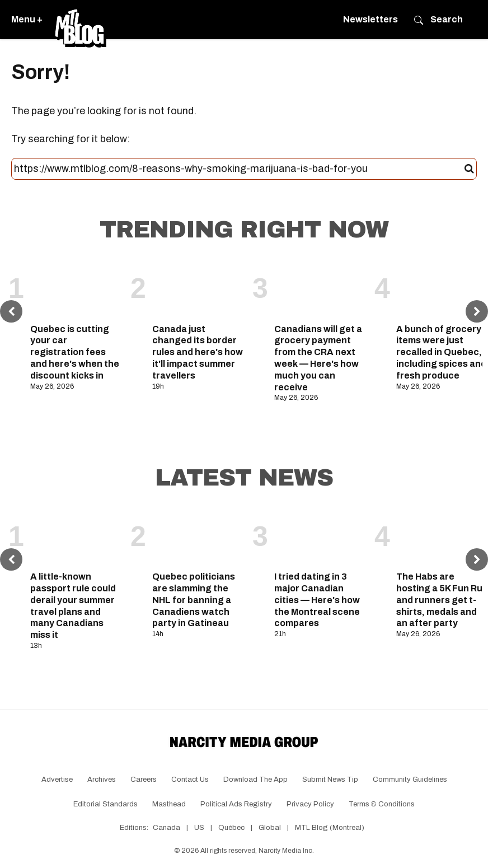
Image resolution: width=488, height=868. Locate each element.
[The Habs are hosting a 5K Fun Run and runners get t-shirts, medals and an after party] (442, 537)
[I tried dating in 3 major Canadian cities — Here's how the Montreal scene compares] (320, 537)
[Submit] (469, 169)
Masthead (169, 804)
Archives (102, 780)
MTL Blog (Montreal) (330, 828)
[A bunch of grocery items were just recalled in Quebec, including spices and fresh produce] (442, 289)
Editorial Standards (105, 804)
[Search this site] (239, 169)
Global (270, 828)
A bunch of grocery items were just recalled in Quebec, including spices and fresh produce (441, 352)
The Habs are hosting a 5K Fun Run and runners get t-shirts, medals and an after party (442, 600)
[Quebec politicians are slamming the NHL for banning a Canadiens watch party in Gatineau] (198, 537)
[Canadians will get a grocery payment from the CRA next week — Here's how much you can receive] (320, 289)
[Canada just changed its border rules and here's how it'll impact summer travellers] (198, 289)
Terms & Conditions (382, 804)
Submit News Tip (330, 780)
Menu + (27, 19)
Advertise (57, 780)
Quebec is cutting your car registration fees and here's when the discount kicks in (75, 352)
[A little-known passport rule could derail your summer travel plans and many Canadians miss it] (76, 537)
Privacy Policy (310, 804)
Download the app (255, 780)
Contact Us (190, 780)
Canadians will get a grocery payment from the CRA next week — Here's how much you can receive (318, 358)
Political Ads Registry (236, 804)
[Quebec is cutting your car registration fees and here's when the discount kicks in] (76, 289)
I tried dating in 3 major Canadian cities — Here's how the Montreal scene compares (317, 600)
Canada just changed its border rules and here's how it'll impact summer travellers (198, 352)
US (199, 828)
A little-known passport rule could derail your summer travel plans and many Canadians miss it (73, 606)
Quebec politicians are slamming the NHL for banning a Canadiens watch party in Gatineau (194, 600)
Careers (144, 780)
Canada (166, 828)
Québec (231, 828)
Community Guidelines (410, 780)
